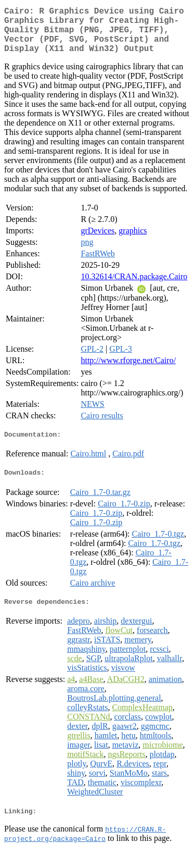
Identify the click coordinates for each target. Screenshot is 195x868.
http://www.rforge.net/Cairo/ (128, 371)
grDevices (97, 241)
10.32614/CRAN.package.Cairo (134, 287)
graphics (133, 241)
